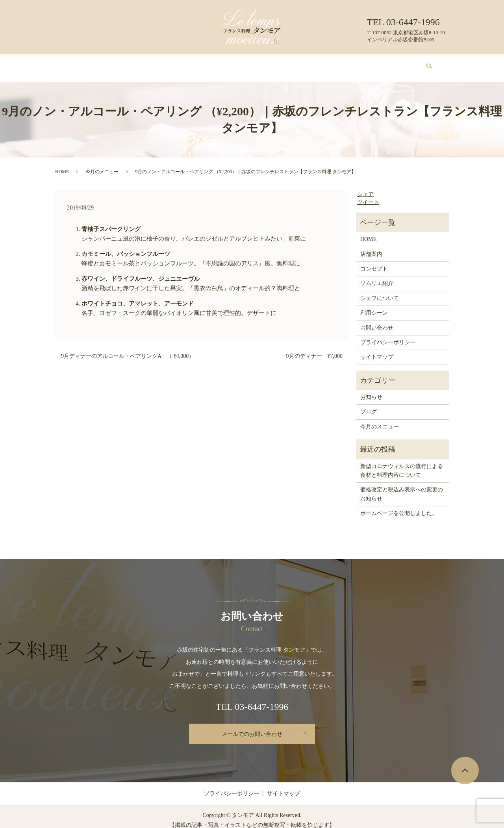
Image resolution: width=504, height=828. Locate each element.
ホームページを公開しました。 (399, 506)
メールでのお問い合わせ (252, 727)
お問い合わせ (387, 64)
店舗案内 (116, 64)
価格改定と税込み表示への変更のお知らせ (402, 486)
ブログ (353, 64)
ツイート (368, 195)
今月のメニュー (191, 64)
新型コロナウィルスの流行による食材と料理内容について (402, 463)
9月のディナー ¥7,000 (315, 349)
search (424, 64)
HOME (87, 64)
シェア (365, 187)
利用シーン (322, 64)
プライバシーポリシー (388, 335)
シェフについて (281, 64)
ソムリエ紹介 (236, 64)
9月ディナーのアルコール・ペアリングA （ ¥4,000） (128, 349)
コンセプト (149, 64)
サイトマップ (377, 349)
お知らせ (371, 390)
